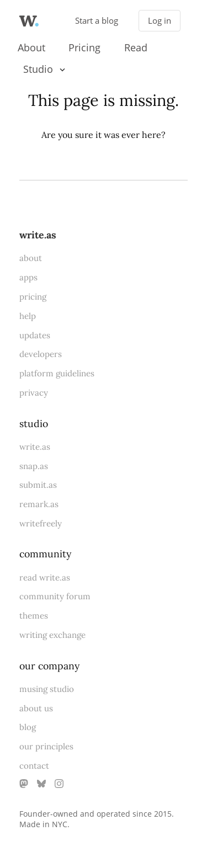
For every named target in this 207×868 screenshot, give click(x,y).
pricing (33, 297)
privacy (34, 393)
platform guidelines (57, 373)
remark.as (39, 504)
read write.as (45, 577)
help (28, 316)
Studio (38, 69)
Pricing (84, 47)
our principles (46, 746)
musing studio (47, 689)
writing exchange (52, 635)
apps (28, 277)
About (31, 47)
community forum (55, 596)
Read (136, 47)
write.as (38, 235)
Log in (160, 21)
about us (36, 708)
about (31, 258)
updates (35, 335)
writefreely (41, 523)
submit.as (38, 485)
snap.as (34, 466)
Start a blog (97, 21)
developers (41, 354)
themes (34, 616)
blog (28, 727)
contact (34, 766)
